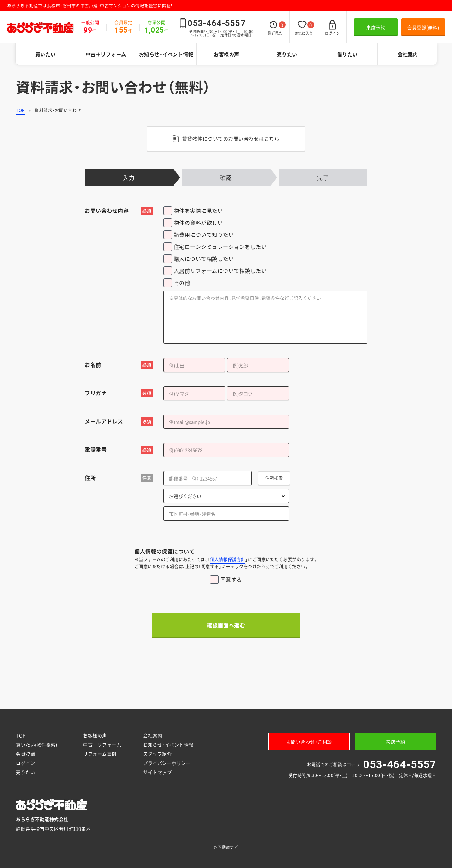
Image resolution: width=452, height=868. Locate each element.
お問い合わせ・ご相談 (309, 742)
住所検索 (274, 478)
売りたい (287, 54)
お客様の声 (227, 54)
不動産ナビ (226, 847)
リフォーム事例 (100, 754)
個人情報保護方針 (228, 559)
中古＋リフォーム (106, 54)
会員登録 (25, 754)
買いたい (46, 54)
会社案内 (408, 54)
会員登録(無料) (423, 27)
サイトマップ (157, 772)
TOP (20, 110)
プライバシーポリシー (167, 763)
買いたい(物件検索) (37, 744)
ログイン (25, 763)
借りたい (347, 54)
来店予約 (376, 27)
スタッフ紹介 (157, 754)
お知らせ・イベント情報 (166, 54)
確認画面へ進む (226, 625)
